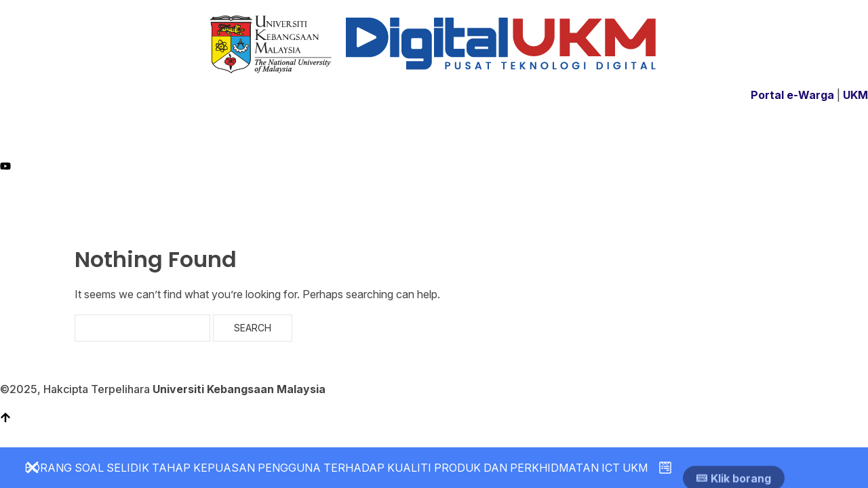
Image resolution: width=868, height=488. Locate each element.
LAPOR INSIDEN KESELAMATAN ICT (640, 201)
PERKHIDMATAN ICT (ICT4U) (304, 201)
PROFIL (208, 201)
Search (253, 328)
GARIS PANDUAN (428, 201)
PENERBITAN (509, 201)
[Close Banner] (33, 468)
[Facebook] (434, 136)
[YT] (434, 165)
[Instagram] (434, 151)
